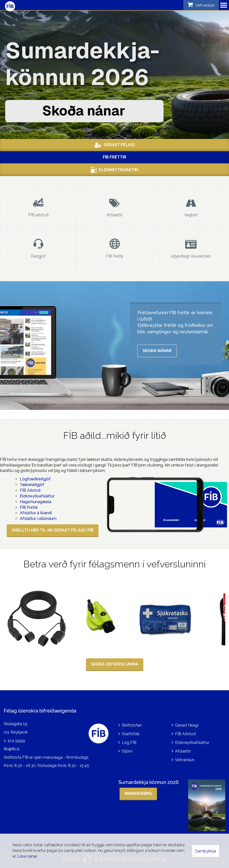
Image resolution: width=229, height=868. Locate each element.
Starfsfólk (131, 734)
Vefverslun (185, 760)
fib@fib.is (12, 749)
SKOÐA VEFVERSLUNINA (115, 664)
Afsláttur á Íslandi (36, 513)
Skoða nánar (157, 351)
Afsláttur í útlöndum (38, 519)
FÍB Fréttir (114, 157)
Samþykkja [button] (206, 851)
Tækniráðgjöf (32, 485)
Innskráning (138, 793)
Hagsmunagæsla (36, 502)
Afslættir (183, 751)
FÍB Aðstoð (30, 490)
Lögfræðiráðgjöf (35, 479)
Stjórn (127, 751)
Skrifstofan (132, 725)
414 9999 (16, 741)
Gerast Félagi (114, 145)
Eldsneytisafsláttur (37, 496)
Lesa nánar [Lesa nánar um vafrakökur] (27, 856)
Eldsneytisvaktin (114, 170)
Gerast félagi (187, 725)
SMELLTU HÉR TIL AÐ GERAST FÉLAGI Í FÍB (53, 530)
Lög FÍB (129, 743)
